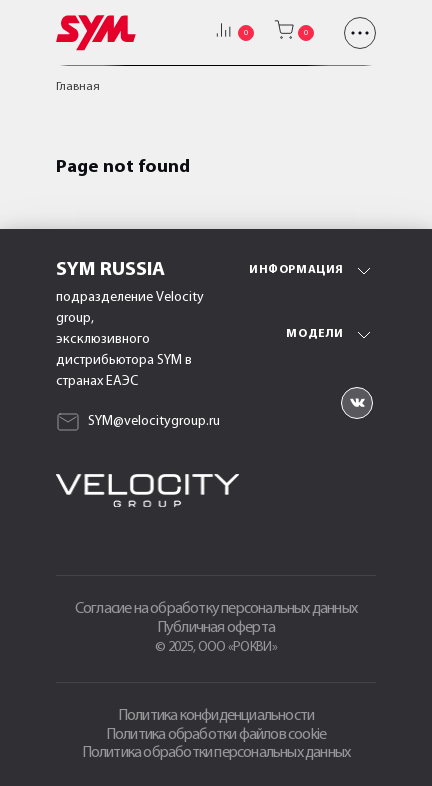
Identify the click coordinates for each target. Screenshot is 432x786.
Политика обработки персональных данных (216, 753)
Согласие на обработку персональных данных (216, 609)
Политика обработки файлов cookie (216, 735)
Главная (78, 87)
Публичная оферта (216, 628)
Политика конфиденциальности (216, 716)
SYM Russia (110, 270)
